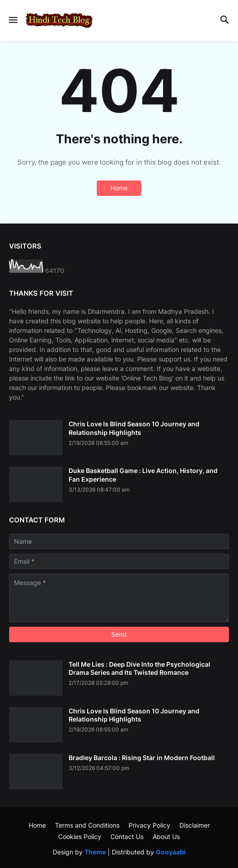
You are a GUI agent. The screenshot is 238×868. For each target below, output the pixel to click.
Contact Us (127, 836)
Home (119, 188)
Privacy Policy (149, 825)
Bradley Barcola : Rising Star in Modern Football (142, 758)
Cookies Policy (80, 836)
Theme (95, 852)
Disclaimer (195, 825)
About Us (166, 836)
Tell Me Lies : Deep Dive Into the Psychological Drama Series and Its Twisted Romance (139, 668)
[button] (12, 20)
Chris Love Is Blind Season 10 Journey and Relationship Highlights (134, 428)
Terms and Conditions (87, 825)
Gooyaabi (171, 852)
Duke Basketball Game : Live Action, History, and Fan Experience (143, 475)
